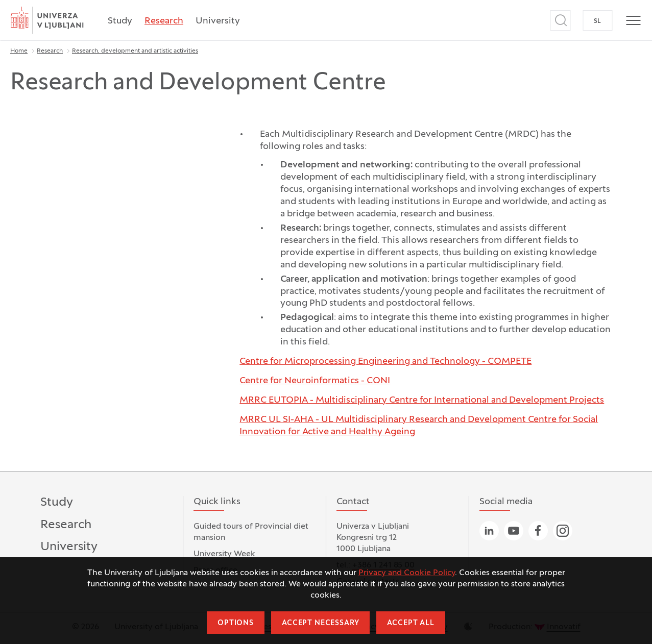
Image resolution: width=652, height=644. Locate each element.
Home (19, 51)
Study (120, 21)
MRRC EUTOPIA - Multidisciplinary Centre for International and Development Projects (422, 400)
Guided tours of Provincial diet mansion (251, 532)
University (218, 21)
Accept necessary (320, 623)
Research (164, 21)
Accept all (410, 623)
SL (598, 21)
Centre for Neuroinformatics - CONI (315, 381)
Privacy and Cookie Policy (407, 573)
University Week (224, 554)
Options (236, 623)
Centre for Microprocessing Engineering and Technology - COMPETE (385, 362)
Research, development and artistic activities (135, 51)
